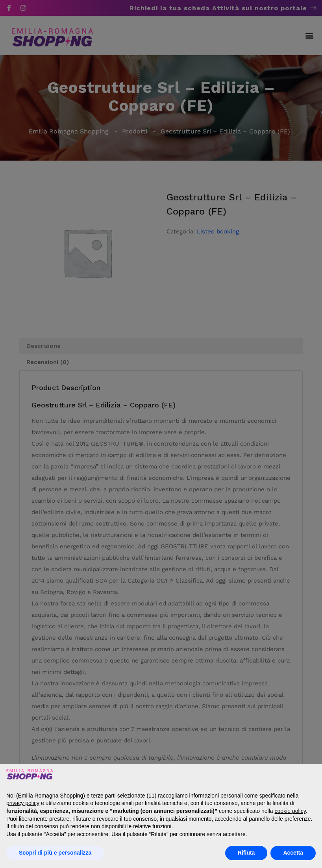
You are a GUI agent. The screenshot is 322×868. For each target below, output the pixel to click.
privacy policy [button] (23, 803)
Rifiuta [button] (246, 853)
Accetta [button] (293, 853)
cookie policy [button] (290, 811)
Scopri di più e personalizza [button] (55, 853)
